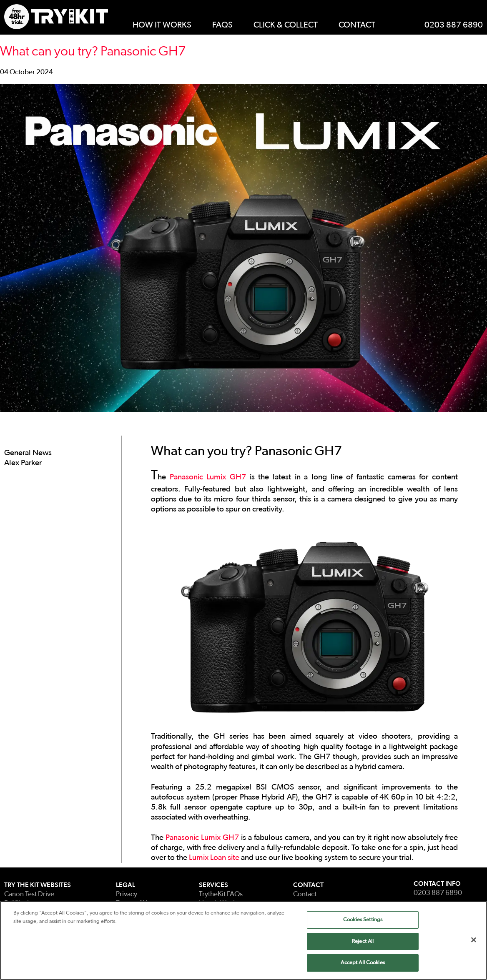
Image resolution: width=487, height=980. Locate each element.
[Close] (474, 940)
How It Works (162, 25)
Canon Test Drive (29, 894)
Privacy (127, 894)
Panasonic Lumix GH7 (208, 477)
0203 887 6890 (454, 25)
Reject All (363, 941)
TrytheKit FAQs (221, 894)
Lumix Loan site (214, 858)
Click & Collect (286, 25)
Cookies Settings (363, 920)
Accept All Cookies (363, 963)
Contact (357, 25)
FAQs (222, 25)
